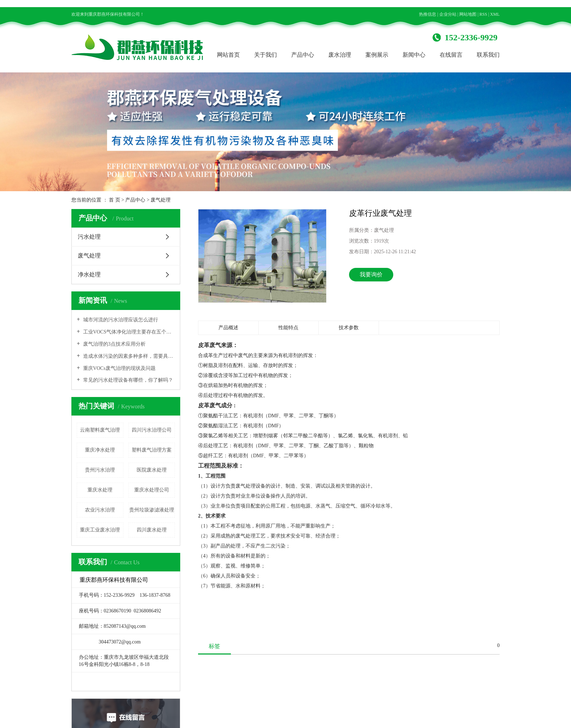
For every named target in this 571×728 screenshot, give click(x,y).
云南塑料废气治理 (100, 430)
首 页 (115, 200)
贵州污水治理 (100, 470)
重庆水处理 (100, 490)
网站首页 (228, 55)
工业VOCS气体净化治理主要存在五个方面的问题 (128, 332)
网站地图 (468, 14)
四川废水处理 (152, 530)
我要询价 (371, 274)
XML (495, 14)
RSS (483, 14)
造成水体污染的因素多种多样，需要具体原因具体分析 (128, 356)
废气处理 (161, 200)
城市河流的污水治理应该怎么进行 (120, 320)
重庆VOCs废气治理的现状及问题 (119, 368)
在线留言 (451, 55)
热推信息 (428, 14)
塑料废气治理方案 (152, 450)
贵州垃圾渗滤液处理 (152, 510)
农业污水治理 (100, 510)
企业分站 (448, 14)
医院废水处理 (152, 470)
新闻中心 (414, 55)
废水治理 (340, 55)
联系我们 (488, 55)
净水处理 (89, 274)
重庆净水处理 (100, 450)
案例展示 (377, 55)
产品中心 (303, 55)
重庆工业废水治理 (100, 530)
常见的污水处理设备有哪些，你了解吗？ (127, 380)
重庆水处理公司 (152, 490)
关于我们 (266, 55)
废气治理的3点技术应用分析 (114, 344)
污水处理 (89, 237)
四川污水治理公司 (152, 430)
